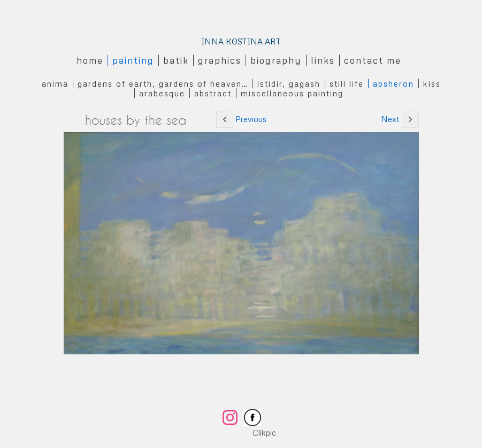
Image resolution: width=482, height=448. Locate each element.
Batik (176, 60)
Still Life (347, 83)
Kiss (432, 83)
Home (90, 60)
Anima (55, 83)
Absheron (393, 83)
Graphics (220, 60)
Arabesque (162, 93)
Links (323, 60)
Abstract (213, 93)
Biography (276, 60)
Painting (133, 60)
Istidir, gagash (289, 83)
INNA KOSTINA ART (241, 41)
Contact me (373, 60)
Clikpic (264, 432)
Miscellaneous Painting (292, 93)
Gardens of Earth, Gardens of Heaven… (163, 83)
